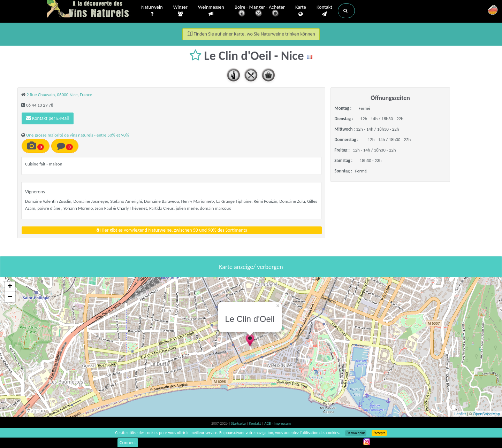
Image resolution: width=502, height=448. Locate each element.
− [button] (10, 297)
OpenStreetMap (486, 414)
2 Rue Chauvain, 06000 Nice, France (59, 95)
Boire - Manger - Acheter (260, 11)
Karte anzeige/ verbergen (251, 267)
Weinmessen (211, 11)
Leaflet (460, 414)
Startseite (239, 423)
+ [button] (10, 287)
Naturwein (152, 11)
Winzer (180, 11)
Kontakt (324, 11)
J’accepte (379, 433)
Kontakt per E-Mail (48, 118)
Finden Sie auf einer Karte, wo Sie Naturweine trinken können (251, 34)
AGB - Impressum (277, 423)
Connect (128, 443)
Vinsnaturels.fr (91, 9)
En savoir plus (356, 433)
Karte (301, 11)
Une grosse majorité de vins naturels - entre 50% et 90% (78, 135)
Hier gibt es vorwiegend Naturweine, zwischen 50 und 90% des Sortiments (172, 230)
